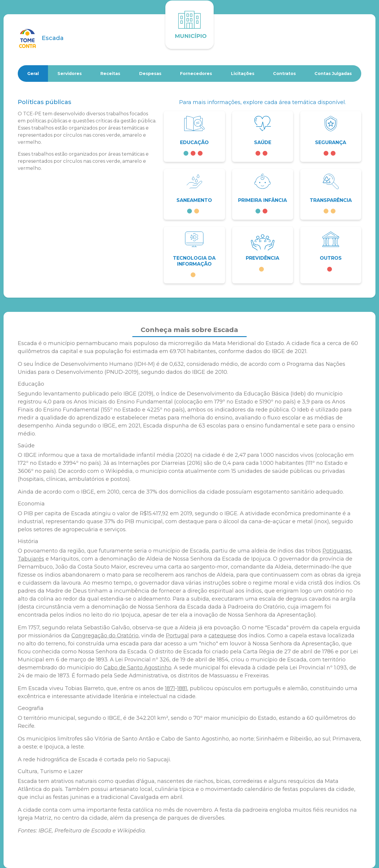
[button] (194, 137)
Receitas (110, 74)
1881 (182, 688)
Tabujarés (31, 559)
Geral (33, 74)
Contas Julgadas (333, 74)
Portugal (177, 636)
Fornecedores (196, 74)
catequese (222, 636)
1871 (170, 688)
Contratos (284, 74)
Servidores (70, 74)
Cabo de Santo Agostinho (138, 668)
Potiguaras (337, 551)
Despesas (150, 74)
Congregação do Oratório (105, 636)
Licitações (243, 74)
